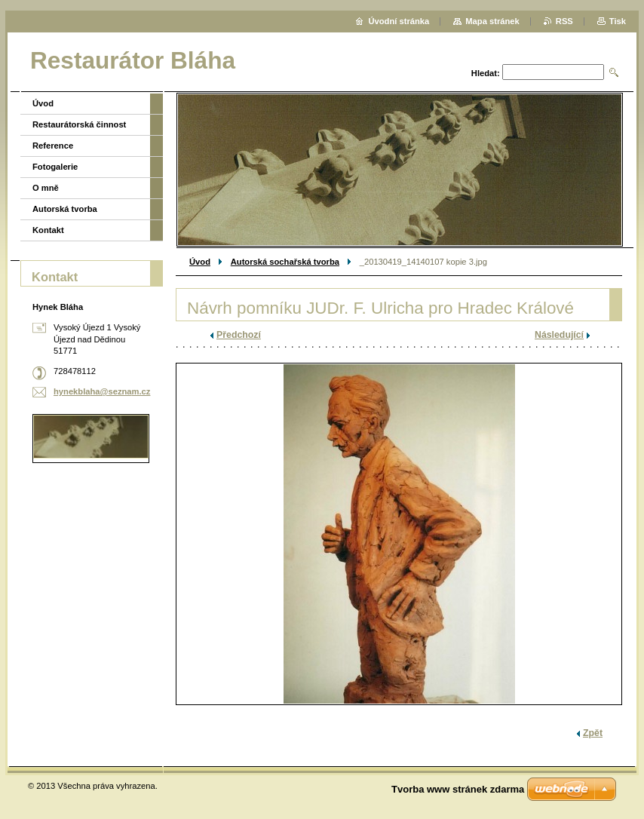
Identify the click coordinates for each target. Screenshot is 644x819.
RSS (564, 21)
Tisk (618, 21)
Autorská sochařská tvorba (285, 262)
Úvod (200, 262)
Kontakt (48, 230)
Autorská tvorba (65, 209)
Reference (53, 146)
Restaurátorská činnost (79, 124)
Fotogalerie (55, 167)
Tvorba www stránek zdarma (458, 789)
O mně (46, 188)
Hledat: (486, 73)
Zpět (593, 733)
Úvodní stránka (399, 21)
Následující (559, 335)
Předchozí (239, 335)
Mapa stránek (492, 21)
